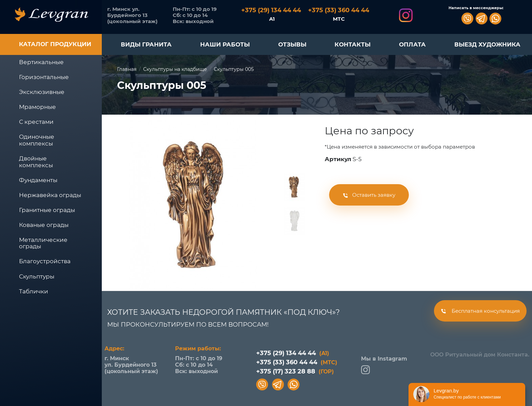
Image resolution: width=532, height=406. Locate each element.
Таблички (34, 291)
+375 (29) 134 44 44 (293, 353)
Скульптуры (37, 276)
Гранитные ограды (47, 210)
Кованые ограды (44, 225)
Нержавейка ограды (50, 195)
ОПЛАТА (412, 44)
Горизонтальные (44, 77)
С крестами (36, 122)
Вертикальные (41, 62)
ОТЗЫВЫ (292, 44)
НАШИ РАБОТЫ (225, 44)
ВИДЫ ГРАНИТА (146, 44)
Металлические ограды (43, 243)
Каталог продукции (55, 44)
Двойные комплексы (36, 162)
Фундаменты (38, 180)
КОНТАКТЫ (353, 44)
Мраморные (37, 107)
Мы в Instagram (384, 365)
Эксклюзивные (42, 92)
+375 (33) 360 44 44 (297, 362)
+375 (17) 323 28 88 (295, 371)
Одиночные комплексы (37, 140)
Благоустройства (45, 261)
